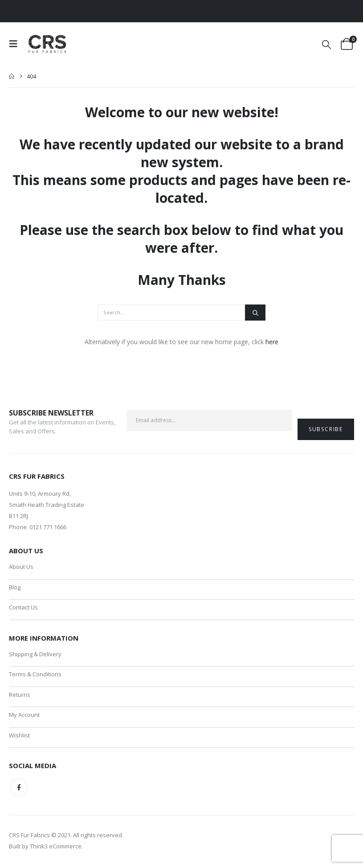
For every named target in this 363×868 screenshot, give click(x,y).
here (272, 342)
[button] (16, 44)
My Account (24, 716)
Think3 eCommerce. (56, 848)
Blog (15, 587)
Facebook (19, 789)
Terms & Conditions (35, 675)
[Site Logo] (48, 44)
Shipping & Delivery (35, 654)
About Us (21, 567)
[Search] (255, 313)
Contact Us (23, 608)
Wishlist (19, 736)
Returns (20, 695)
